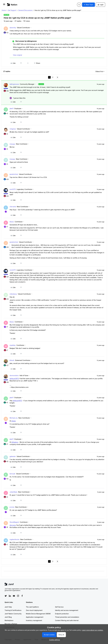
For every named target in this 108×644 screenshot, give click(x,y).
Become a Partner (11, 624)
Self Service (59, 607)
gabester (13, 456)
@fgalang (15, 442)
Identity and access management (67, 610)
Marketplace (9, 620)
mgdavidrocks (15, 539)
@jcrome (13, 525)
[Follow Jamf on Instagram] (18, 596)
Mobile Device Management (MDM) (38, 614)
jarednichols (14, 174)
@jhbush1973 (14, 379)
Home (4, 10)
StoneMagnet (14, 522)
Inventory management (34, 620)
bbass (12, 222)
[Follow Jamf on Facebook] (22, 596)
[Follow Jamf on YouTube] (14, 596)
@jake (14, 421)
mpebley (13, 345)
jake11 (12, 108)
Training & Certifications (13, 610)
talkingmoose (14, 84)
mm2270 (13, 189)
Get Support (12, 10)
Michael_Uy (14, 418)
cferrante (13, 207)
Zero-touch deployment (34, 610)
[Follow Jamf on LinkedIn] (10, 596)
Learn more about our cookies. (93, 630)
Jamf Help (8, 607)
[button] (4, 5)
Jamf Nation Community (13, 614)
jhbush (12, 360)
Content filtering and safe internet (67, 620)
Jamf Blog (8, 617)
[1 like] (18, 98)
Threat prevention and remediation (67, 617)
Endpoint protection (62, 614)
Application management (35, 617)
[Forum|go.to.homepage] (12, 5)
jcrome (12, 507)
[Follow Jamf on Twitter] (6, 596)
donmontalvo (14, 375)
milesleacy (13, 294)
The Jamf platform (32, 607)
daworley (13, 28)
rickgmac (13, 129)
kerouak (12, 474)
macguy (12, 144)
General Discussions (25, 10)
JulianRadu (13, 492)
